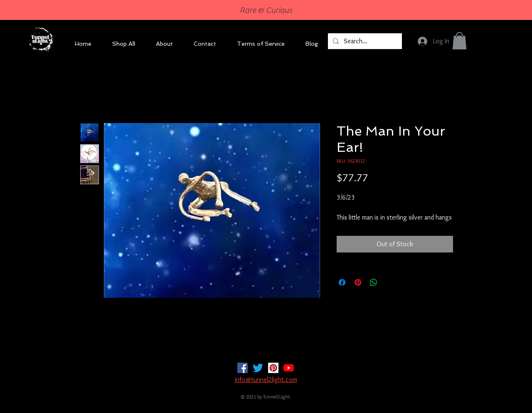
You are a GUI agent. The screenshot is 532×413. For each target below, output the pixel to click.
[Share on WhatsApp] (374, 282)
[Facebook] (243, 368)
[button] (459, 41)
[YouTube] (289, 368)
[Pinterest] (273, 368)
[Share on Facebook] (342, 282)
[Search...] (364, 41)
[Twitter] (258, 368)
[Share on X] (389, 282)
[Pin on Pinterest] (358, 282)
